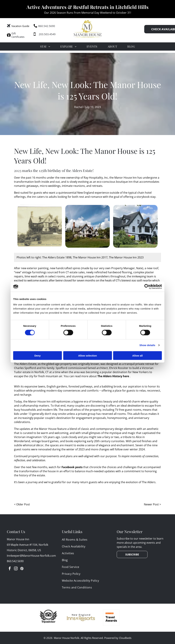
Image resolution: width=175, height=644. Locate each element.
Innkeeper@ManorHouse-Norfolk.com (31, 556)
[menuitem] (45, 46)
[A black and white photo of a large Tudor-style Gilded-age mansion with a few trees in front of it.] (40, 226)
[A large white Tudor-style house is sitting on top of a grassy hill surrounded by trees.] (87, 226)
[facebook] (10, 569)
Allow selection (87, 355)
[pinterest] (22, 569)
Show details (147, 345)
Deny (38, 355)
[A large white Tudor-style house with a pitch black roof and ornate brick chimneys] (135, 226)
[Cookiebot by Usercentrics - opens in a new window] (147, 287)
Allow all (137, 355)
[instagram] (16, 569)
